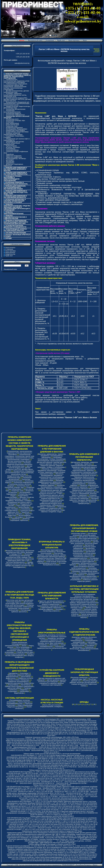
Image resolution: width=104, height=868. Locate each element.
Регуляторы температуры (79, 678)
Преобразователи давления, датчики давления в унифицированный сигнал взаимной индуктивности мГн (52, 497)
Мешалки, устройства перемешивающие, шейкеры (13, 134)
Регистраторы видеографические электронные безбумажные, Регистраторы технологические (52, 552)
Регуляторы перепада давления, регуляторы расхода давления (83, 682)
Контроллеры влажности (51, 611)
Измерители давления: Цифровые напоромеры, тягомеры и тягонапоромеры (51, 466)
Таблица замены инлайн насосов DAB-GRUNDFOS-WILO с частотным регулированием (52, 754)
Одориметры (10, 163)
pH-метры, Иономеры (13, 147)
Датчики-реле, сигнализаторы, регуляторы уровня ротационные (85, 543)
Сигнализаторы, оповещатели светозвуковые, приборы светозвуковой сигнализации (19, 651)
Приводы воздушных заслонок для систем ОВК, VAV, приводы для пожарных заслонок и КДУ (20, 564)
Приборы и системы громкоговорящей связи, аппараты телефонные (20, 656)
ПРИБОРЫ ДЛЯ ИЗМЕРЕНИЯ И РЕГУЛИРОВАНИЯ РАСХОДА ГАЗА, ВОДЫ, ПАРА (16, 192)
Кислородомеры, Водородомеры (16, 129)
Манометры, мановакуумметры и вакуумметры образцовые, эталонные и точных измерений (52, 487)
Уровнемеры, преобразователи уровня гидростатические (84, 569)
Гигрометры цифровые (46, 609)
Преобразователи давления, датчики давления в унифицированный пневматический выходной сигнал (52, 502)
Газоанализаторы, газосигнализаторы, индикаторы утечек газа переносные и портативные (17, 81)
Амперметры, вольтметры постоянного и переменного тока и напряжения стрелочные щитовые (52, 637)
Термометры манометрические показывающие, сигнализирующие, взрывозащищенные (84, 482)
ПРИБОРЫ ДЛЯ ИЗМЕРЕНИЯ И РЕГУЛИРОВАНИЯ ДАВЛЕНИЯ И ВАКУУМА (15, 169)
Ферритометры (19, 693)
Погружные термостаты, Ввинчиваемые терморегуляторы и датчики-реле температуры (84, 497)
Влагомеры (59, 609)
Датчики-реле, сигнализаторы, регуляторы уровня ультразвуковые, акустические (84, 553)
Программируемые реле (14, 704)
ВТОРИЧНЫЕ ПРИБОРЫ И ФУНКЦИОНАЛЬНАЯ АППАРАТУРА (16, 183)
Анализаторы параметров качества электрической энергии (52, 647)
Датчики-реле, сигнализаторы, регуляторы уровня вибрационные (84, 547)
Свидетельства (50, 42)
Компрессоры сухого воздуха (15, 130)
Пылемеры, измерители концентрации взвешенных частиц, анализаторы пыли (15, 95)
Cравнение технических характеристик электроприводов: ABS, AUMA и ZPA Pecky (52, 737)
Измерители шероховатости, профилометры (20, 683)
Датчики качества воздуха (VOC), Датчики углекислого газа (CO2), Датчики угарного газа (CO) (17, 99)
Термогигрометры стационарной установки (51, 606)
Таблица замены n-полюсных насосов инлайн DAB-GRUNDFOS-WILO (52, 770)
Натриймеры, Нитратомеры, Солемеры (14, 137)
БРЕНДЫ (9, 238)
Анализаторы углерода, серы (15, 120)
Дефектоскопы (11, 678)
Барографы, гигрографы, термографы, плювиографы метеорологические (84, 644)
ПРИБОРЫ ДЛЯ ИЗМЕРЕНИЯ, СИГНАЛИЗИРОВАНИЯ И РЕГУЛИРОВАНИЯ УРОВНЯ (15, 187)
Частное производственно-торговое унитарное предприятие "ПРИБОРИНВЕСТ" (47, 865)
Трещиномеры (24, 691)
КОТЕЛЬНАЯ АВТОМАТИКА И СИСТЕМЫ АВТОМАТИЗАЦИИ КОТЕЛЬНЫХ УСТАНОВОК (15, 201)
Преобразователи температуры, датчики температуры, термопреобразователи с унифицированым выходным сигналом (84, 474)
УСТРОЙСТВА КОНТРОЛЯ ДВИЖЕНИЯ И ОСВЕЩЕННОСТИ (15, 226)
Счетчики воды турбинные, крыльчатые (21, 611)
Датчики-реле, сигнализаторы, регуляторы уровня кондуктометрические (84, 538)
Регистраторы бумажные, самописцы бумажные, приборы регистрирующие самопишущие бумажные (52, 555)
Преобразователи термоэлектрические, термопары (84, 470)
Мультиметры (54, 645)
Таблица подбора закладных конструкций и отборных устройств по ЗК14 (52, 844)
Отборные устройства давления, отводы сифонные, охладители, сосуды (52, 511)
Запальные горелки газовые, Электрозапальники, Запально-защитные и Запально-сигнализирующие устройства (84, 612)
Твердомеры (24, 690)
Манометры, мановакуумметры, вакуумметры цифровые (50, 485)
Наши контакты (10, 248)
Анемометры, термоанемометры (82, 640)
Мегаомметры (43, 645)
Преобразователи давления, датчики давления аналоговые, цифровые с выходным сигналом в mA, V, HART (52, 492)
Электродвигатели (19, 567)
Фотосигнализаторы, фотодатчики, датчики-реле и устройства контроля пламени (84, 600)
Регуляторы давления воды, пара (85, 678)
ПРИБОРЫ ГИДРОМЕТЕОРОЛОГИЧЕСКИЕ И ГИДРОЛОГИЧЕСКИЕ (15, 217)
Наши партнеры (74, 41)
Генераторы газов (12, 126)
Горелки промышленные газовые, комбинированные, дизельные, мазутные (84, 616)
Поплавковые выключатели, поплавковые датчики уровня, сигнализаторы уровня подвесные (84, 560)
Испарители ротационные (14, 128)
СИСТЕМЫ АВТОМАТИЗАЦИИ (16, 233)
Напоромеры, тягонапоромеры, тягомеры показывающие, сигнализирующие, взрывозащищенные (52, 459)
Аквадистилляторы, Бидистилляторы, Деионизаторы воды (17, 107)
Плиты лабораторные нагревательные (12, 144)
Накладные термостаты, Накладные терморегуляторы (84, 499)
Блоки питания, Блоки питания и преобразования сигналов (52, 562)
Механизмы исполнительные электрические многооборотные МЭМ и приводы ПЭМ (19, 556)
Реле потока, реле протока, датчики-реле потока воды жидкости (20, 601)
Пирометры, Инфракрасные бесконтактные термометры (84, 486)
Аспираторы (10, 122)
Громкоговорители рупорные (15, 654)
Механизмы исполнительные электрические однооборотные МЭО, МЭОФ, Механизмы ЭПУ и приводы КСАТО (20, 552)
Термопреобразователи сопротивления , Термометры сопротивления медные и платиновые (84, 467)
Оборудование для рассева (15, 142)
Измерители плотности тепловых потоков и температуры (20, 679)
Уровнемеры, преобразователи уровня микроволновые (83, 576)
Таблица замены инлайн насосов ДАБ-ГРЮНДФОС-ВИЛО (52, 785)
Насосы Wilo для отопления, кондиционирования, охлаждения (51, 706)
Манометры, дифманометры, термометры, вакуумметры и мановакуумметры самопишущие (52, 456)
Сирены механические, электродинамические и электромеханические (16, 644)
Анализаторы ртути (12, 119)
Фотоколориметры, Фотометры (16, 159)
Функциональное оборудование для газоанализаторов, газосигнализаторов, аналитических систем (17, 104)
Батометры (91, 645)
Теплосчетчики (13, 610)
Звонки (24, 646)
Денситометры (26, 677)
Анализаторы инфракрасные (15, 115)
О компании (50, 41)
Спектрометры (11, 149)
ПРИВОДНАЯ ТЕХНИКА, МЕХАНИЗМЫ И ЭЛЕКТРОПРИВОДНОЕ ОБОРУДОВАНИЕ (13, 178)
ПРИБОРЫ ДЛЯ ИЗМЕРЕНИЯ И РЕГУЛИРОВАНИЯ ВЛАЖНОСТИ (15, 197)
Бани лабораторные (12, 123)
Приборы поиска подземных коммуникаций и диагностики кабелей (19, 687)
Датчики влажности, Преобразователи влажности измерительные (52, 604)
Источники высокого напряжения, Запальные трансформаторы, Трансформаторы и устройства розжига (83, 596)
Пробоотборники (11, 146)
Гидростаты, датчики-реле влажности (51, 601)
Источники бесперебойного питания (54, 564)
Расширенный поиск (35, 41)
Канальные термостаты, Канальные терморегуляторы (84, 503)
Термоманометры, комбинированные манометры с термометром (51, 506)
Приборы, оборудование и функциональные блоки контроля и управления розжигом (84, 604)
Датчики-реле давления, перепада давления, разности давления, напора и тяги (52, 463)
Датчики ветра (77, 647)
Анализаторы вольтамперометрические (12, 111)
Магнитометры (26, 685)
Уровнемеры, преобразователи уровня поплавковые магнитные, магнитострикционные (85, 566)
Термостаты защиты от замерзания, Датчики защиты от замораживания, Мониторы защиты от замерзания (84, 494)
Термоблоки (10, 154)
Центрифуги (10, 160)
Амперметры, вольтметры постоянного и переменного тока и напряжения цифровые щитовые (52, 640)
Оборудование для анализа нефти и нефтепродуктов (17, 140)
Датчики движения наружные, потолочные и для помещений (52, 681)
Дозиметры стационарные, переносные (14, 165)
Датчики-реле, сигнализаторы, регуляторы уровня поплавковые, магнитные (84, 541)
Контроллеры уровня (79, 534)
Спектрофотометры (12, 150)
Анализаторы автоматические (16, 109)
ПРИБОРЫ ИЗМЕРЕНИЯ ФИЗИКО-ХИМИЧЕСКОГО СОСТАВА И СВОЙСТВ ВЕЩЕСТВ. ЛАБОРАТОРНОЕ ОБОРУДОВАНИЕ (19, 443)
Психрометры (89, 647)
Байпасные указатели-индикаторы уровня (88, 580)
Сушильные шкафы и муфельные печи (16, 152)
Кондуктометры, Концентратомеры (17, 132)
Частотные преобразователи (15, 562)
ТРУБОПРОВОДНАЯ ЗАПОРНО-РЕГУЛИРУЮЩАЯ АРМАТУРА (15, 230)
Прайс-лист (61, 41)
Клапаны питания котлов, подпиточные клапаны (84, 685)
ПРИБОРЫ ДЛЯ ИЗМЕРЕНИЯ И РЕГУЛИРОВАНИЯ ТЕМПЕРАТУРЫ (16, 173)
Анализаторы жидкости (13, 113)
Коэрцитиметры (13, 685)
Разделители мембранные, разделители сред (53, 508)
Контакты (62, 42)
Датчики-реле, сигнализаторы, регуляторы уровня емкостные (83, 535)
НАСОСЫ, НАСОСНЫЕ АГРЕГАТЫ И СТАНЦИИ (17, 235)
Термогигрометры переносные (51, 608)
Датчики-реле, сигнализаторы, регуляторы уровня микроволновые (84, 550)
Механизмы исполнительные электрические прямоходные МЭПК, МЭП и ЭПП (20, 560)
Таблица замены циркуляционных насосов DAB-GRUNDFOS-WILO (52, 816)
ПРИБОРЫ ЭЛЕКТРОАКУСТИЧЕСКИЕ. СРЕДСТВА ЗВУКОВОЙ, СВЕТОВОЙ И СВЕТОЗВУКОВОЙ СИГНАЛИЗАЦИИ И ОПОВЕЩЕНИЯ (17, 207)
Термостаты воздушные (14, 156)
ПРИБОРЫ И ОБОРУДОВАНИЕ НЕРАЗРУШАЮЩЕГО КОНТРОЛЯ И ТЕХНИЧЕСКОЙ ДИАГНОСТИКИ (16, 222)
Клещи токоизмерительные (53, 646)
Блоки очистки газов (12, 125)
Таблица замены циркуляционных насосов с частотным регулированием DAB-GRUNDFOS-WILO (52, 800)
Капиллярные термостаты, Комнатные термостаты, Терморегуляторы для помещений (85, 489)
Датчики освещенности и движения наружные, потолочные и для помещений (52, 683)
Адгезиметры (13, 673)
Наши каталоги (10, 253)
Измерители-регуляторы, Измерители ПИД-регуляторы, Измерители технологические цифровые (52, 560)
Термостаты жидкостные (14, 157)
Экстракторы (10, 161)
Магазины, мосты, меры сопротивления (51, 643)
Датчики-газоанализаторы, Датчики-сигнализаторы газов (17, 92)
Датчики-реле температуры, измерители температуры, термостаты (85, 463)
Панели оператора (24, 702)
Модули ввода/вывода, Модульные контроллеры (20, 706)
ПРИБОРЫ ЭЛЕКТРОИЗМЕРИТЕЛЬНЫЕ (14, 213)
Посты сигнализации (23, 647)
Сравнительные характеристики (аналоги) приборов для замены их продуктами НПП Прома (52, 831)
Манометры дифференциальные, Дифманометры (51, 481)
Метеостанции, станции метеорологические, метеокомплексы (84, 650)
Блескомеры (24, 673)
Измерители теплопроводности (18, 682)
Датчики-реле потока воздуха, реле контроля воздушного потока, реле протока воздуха (19, 604)
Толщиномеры (12, 691)
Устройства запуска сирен (25, 652)
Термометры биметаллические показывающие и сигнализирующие (83, 478)
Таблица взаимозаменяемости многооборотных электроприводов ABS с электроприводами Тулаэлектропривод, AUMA (52, 719)
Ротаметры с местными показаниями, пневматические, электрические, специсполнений (20, 607)
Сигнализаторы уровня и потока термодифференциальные (82, 557)
